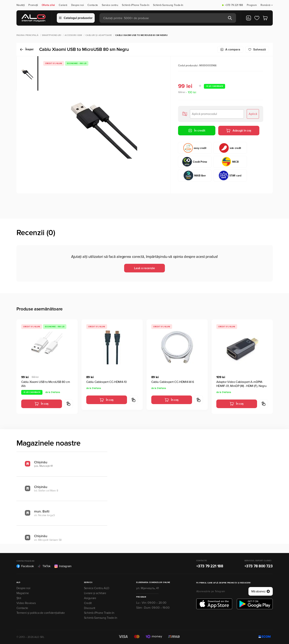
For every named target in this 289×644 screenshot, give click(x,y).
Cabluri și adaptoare (99, 35)
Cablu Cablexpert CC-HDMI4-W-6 (173, 382)
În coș (42, 404)
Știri (19, 598)
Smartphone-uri (52, 35)
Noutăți (21, 5)
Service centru (110, 5)
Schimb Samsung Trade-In (168, 5)
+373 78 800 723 (259, 566)
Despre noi (77, 5)
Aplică (253, 114)
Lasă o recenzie (144, 268)
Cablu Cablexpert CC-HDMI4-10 (107, 382)
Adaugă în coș (239, 131)
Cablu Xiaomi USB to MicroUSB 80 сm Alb (46, 384)
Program (252, 5)
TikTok (44, 566)
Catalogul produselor (76, 18)
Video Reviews (26, 603)
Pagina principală (27, 35)
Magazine (23, 593)
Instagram (63, 566)
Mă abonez (261, 591)
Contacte (93, 5)
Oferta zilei (48, 5)
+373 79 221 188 (234, 5)
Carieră (63, 5)
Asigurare (90, 598)
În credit (197, 131)
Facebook (25, 566)
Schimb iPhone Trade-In (136, 5)
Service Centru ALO (97, 588)
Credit (88, 603)
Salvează (257, 50)
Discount (90, 608)
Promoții (33, 5)
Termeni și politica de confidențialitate (41, 613)
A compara (230, 50)
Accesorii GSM (73, 35)
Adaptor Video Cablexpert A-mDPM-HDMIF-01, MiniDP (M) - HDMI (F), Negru (241, 384)
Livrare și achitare (95, 593)
